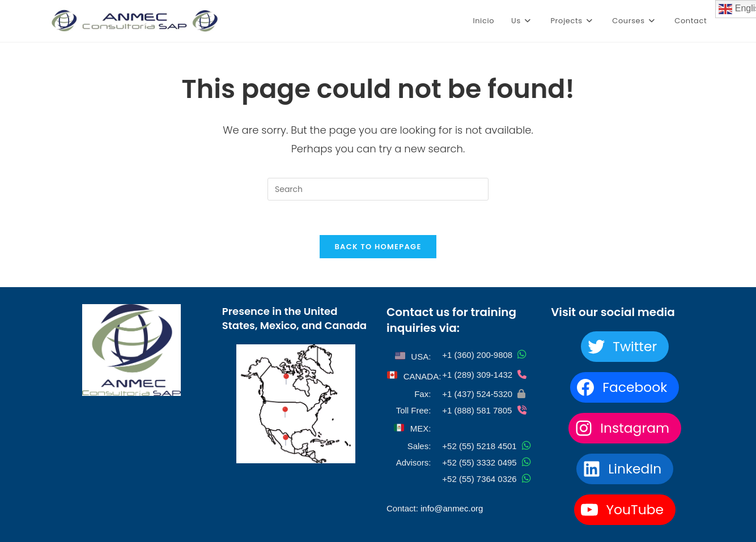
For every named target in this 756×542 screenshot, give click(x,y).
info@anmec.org (452, 508)
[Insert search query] (378, 189)
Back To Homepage (378, 247)
